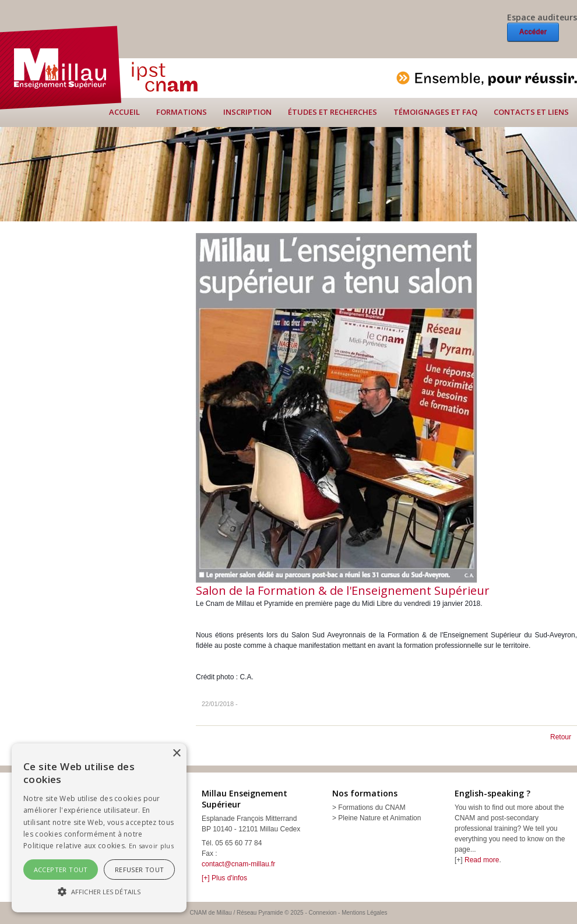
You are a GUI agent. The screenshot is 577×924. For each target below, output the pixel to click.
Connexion (323, 913)
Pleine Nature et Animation (379, 818)
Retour (561, 737)
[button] (99, 891)
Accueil (124, 112)
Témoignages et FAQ (435, 112)
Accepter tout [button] (61, 870)
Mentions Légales (364, 913)
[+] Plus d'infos (224, 878)
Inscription (247, 112)
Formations (182, 112)
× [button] (176, 754)
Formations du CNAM (372, 807)
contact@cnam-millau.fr (238, 864)
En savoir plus (151, 846)
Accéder (533, 32)
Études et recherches (333, 112)
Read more (482, 860)
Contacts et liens (531, 112)
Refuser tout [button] (140, 870)
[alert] (99, 828)
